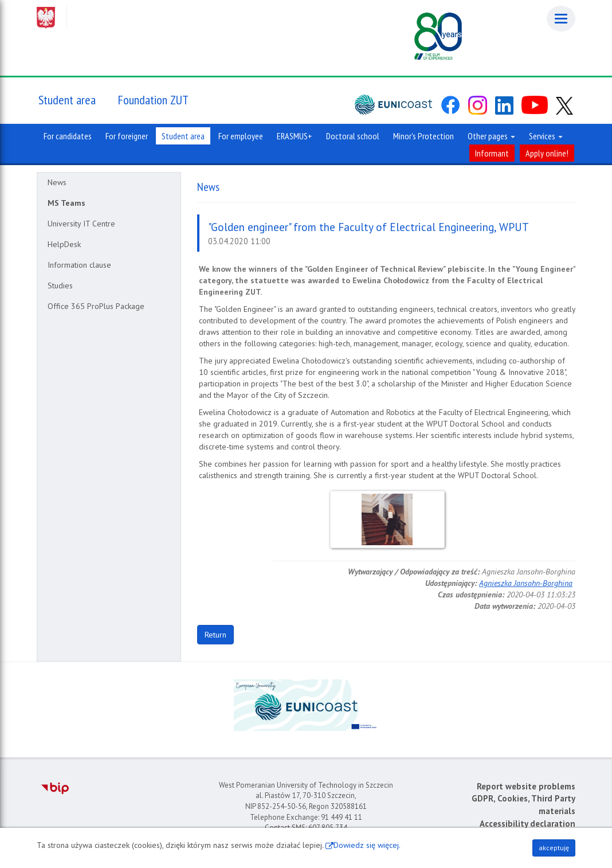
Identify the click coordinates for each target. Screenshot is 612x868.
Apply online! (547, 153)
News (57, 182)
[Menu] (561, 19)
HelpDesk (64, 244)
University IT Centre (81, 224)
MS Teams (66, 203)
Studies (60, 286)
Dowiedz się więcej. (367, 845)
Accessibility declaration (527, 824)
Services (546, 136)
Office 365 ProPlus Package (96, 306)
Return (215, 635)
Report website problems (526, 786)
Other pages (491, 136)
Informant (492, 153)
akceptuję (554, 848)
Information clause (79, 265)
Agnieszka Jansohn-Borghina (526, 583)
